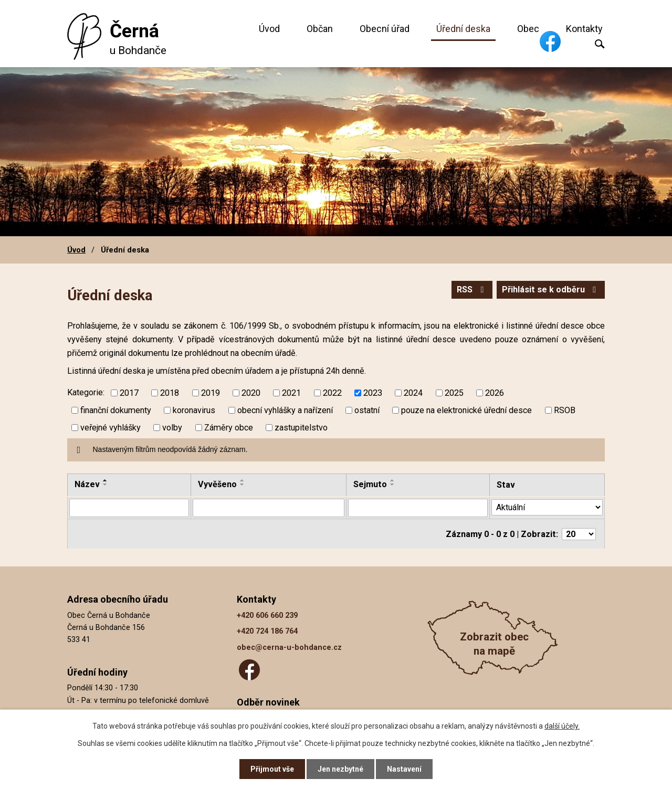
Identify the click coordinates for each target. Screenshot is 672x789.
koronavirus (194, 410)
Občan (320, 29)
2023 (373, 393)
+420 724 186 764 (267, 631)
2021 (291, 393)
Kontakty (584, 29)
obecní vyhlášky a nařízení (285, 410)
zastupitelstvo (301, 428)
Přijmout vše (272, 769)
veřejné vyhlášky (111, 428)
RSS (472, 290)
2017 (129, 393)
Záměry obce (229, 428)
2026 (495, 393)
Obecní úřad (385, 29)
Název (87, 484)
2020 (251, 393)
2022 (332, 393)
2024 (413, 393)
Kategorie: (86, 392)
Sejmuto (370, 484)
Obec (528, 29)
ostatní (367, 410)
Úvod (269, 29)
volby (172, 428)
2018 (170, 393)
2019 (211, 393)
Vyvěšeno (217, 484)
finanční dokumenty (116, 410)
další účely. (562, 726)
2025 (454, 393)
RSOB (565, 410)
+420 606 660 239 (267, 615)
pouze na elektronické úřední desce (466, 410)
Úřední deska (463, 29)
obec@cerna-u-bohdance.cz (289, 647)
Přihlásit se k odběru (551, 290)
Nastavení (404, 769)
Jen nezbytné (340, 769)
